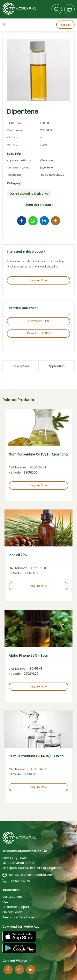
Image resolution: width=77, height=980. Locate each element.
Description (21, 366)
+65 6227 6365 (16, 881)
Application (56, 366)
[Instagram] (19, 970)
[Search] (57, 9)
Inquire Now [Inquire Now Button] (39, 485)
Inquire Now (39, 280)
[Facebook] (8, 970)
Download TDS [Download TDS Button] (39, 321)
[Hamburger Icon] (5, 25)
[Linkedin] (31, 970)
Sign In (65, 25)
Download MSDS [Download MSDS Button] (38, 333)
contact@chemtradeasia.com (28, 875)
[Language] (69, 9)
